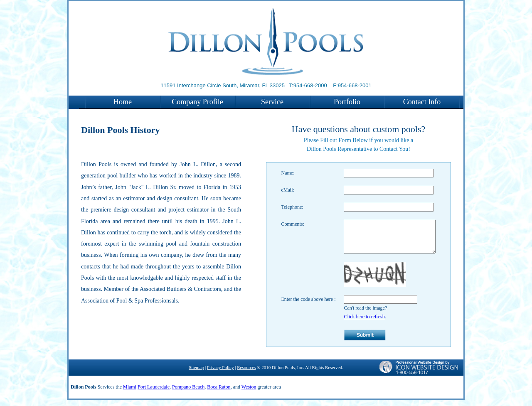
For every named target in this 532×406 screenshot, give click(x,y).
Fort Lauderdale (154, 393)
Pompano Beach (188, 393)
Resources (246, 374)
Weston (249, 393)
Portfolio (347, 102)
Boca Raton (219, 393)
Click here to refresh (359, 323)
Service (272, 102)
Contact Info (422, 102)
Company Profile (197, 102)
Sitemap (196, 374)
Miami (130, 393)
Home (123, 102)
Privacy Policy (220, 374)
